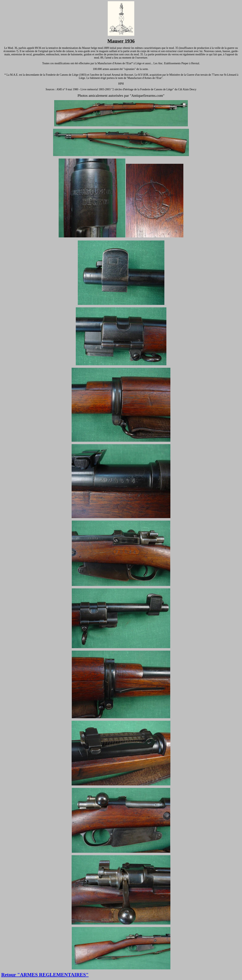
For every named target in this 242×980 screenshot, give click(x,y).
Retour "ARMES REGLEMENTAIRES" (45, 975)
